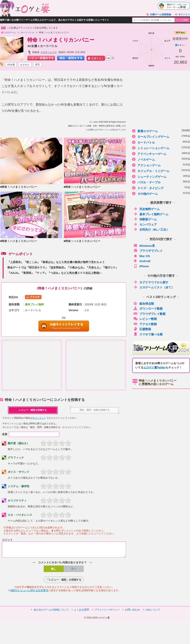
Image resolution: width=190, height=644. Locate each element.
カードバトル (161, 142)
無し (54, 571)
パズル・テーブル (161, 182)
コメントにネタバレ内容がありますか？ (62, 565)
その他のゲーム (161, 193)
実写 (37, 65)
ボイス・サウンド (19, 472)
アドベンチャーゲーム (161, 154)
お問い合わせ (132, 612)
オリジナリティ (17, 501)
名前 (5, 434)
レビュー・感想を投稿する (33, 410)
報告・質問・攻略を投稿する (95, 410)
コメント (7, 540)
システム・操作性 (19, 486)
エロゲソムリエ (49, 52)
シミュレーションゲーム (161, 148)
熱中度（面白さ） (19, 443)
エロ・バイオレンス (20, 515)
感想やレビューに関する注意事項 (29, 593)
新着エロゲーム (161, 131)
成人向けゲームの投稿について (51, 612)
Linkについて (153, 612)
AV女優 (11, 65)
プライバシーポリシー (107, 612)
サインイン (184, 15)
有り (74, 571)
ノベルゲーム (161, 159)
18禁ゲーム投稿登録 (161, 15)
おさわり (25, 65)
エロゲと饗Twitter (155, 367)
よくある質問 (81, 612)
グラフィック (16, 458)
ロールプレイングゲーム (161, 136)
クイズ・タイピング (161, 188)
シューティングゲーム (161, 176)
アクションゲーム (161, 165)
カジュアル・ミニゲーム (161, 171)
